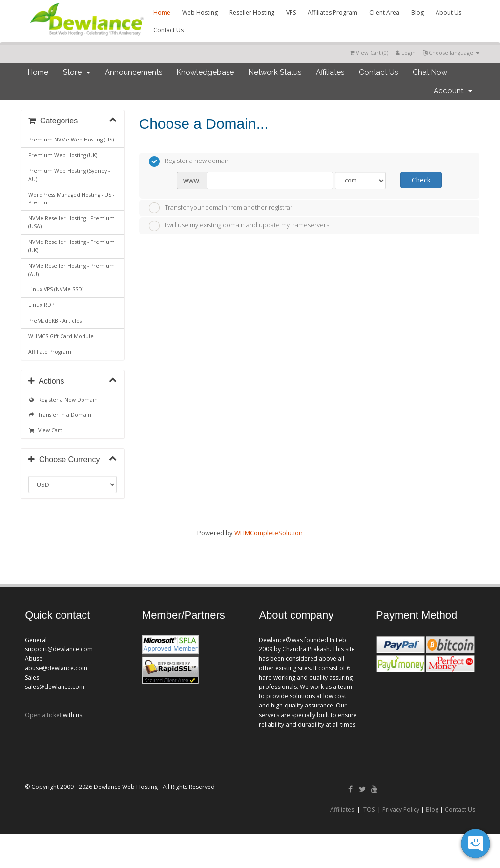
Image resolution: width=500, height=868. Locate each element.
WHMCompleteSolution (269, 533)
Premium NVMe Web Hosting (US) (71, 140)
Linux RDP (41, 305)
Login (406, 52)
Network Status (275, 72)
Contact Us (168, 30)
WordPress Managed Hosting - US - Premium (71, 199)
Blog (417, 12)
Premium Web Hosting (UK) (63, 155)
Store (77, 72)
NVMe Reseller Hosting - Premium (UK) (72, 246)
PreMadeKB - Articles (55, 321)
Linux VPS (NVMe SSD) (56, 289)
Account (453, 91)
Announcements (134, 72)
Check (421, 180)
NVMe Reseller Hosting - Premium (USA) (72, 222)
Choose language (451, 52)
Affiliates (330, 72)
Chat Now (430, 72)
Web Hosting (200, 12)
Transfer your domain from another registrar (221, 208)
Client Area (384, 12)
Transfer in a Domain (60, 415)
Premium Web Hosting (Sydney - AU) (69, 175)
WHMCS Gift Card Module (61, 336)
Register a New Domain (63, 400)
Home (162, 12)
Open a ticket (43, 715)
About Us (448, 12)
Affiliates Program (333, 12)
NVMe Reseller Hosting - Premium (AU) (72, 270)
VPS (291, 12)
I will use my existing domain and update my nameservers (239, 226)
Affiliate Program (50, 352)
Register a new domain (189, 161)
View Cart (45, 430)
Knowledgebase (205, 72)
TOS (369, 810)
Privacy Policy (401, 810)
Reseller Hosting (252, 12)
